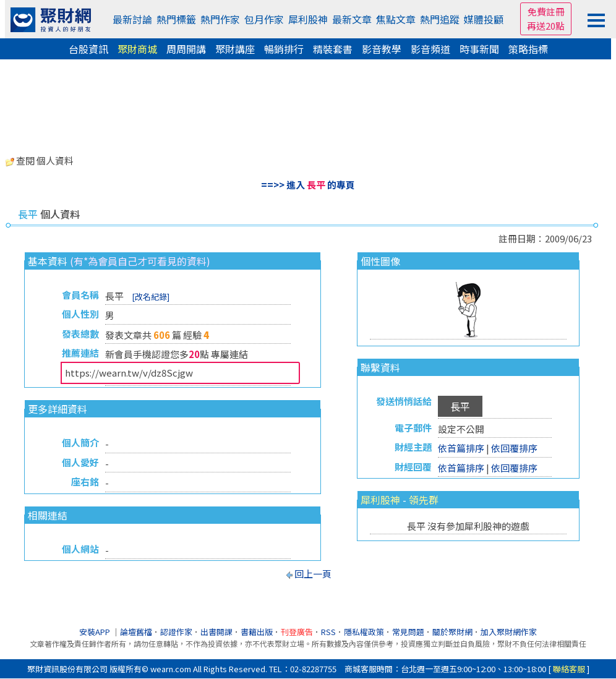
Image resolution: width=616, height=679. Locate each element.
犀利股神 (308, 19)
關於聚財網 (452, 632)
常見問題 (408, 632)
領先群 (424, 500)
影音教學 (382, 49)
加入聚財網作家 (509, 632)
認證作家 (176, 632)
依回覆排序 (514, 448)
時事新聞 (479, 49)
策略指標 (528, 49)
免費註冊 (546, 11)
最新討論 (132, 19)
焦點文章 (396, 19)
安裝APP (96, 632)
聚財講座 (235, 49)
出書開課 (216, 632)
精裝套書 (333, 49)
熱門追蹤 (440, 19)
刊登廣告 (297, 632)
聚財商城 (137, 49)
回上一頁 (313, 574)
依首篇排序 (461, 448)
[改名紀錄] (151, 297)
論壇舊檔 (136, 632)
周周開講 (186, 49)
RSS (328, 632)
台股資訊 (88, 49)
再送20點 (546, 26)
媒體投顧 (484, 19)
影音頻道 (430, 49)
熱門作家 (220, 19)
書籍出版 (257, 632)
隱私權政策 (364, 632)
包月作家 (264, 19)
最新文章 (352, 19)
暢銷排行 (284, 49)
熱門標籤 (176, 19)
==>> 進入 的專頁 (308, 185)
